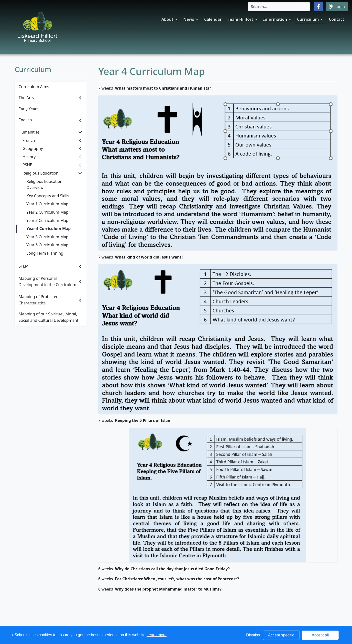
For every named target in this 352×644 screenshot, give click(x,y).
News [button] (189, 19)
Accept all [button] (320, 635)
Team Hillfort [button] (241, 19)
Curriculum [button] (308, 19)
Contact (337, 19)
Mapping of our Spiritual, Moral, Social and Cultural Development (49, 317)
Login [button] (337, 6)
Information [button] (275, 19)
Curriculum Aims (34, 87)
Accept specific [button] (281, 635)
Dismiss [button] (253, 635)
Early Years (28, 109)
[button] (318, 7)
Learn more (157, 635)
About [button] (167, 19)
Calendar (213, 19)
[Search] (279, 7)
